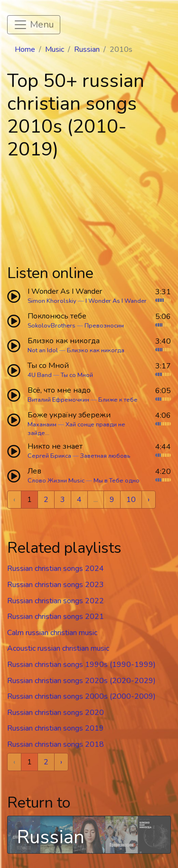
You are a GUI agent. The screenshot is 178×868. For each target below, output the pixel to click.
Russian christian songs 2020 (56, 713)
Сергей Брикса (49, 456)
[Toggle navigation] (34, 25)
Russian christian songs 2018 (56, 744)
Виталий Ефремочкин (58, 400)
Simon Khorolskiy (52, 301)
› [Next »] (149, 500)
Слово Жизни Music (56, 481)
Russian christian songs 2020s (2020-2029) (81, 681)
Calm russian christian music (52, 633)
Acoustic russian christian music (58, 648)
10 (131, 500)
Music (55, 49)
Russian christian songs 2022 (56, 601)
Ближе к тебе (118, 400)
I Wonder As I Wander (116, 301)
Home (25, 49)
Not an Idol (43, 350)
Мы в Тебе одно (117, 481)
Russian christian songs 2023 (56, 585)
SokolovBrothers (52, 326)
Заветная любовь (105, 456)
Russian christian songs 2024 (56, 569)
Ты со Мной (77, 375)
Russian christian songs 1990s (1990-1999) (81, 665)
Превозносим (104, 326)
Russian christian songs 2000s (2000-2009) (81, 696)
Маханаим (42, 424)
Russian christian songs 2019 (56, 728)
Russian (87, 49)
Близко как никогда (96, 350)
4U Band (40, 375)
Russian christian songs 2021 (56, 617)
